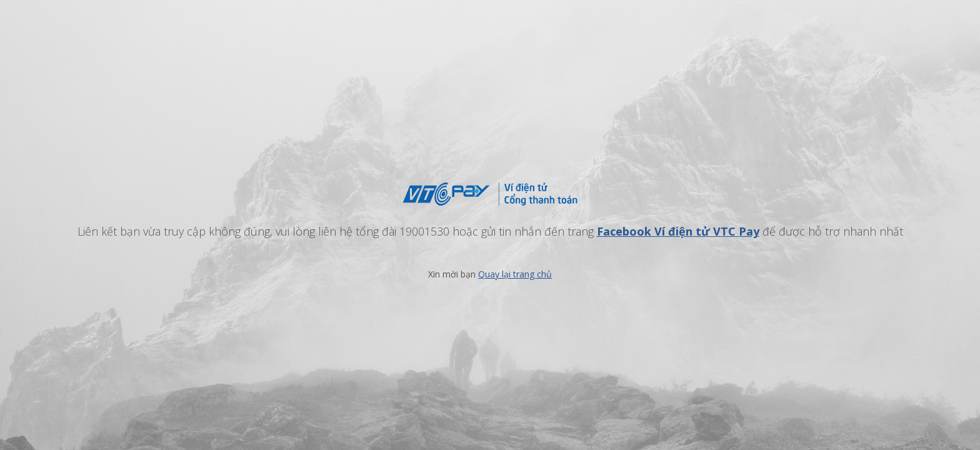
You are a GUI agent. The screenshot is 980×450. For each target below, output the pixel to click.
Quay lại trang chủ (515, 274)
